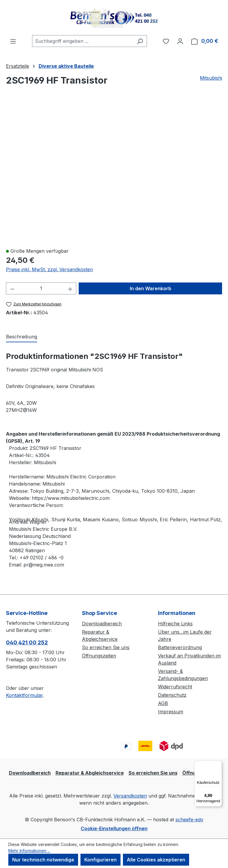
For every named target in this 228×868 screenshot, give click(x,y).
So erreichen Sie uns (106, 647)
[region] (114, 173)
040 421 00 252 (27, 642)
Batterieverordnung (180, 647)
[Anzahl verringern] (12, 288)
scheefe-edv (189, 820)
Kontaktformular (24, 695)
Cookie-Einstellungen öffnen (114, 828)
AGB (163, 703)
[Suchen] (140, 41)
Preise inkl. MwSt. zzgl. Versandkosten (49, 269)
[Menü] (13, 41)
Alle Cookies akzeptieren (156, 860)
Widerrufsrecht (175, 687)
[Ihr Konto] (180, 41)
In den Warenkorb (151, 288)
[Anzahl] (41, 288)
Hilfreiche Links (175, 624)
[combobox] (83, 41)
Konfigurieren (100, 860)
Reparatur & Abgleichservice (90, 773)
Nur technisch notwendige (43, 860)
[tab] (22, 337)
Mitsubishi (211, 78)
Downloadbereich (102, 624)
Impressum (171, 712)
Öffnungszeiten (99, 656)
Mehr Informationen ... (29, 851)
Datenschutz (172, 695)
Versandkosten (130, 796)
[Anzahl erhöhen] (70, 288)
